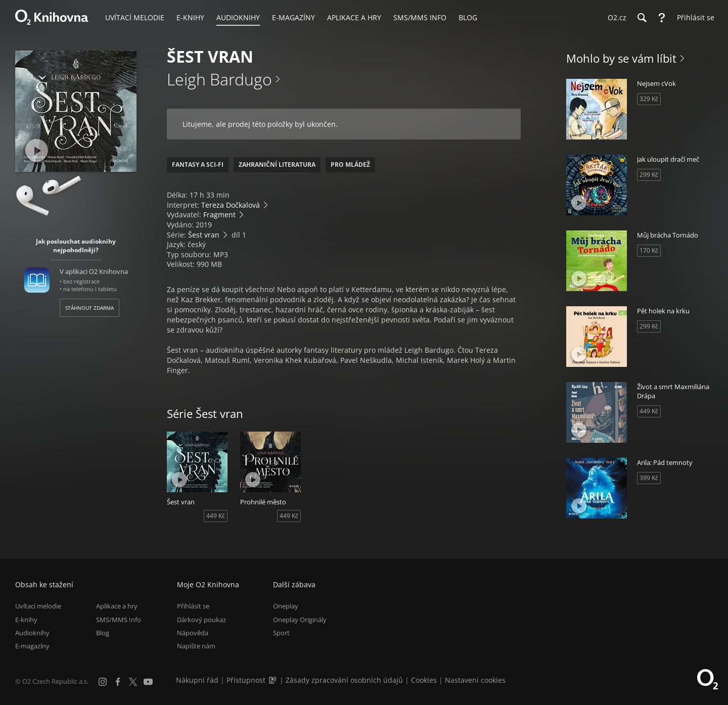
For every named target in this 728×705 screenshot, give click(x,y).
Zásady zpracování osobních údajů (344, 680)
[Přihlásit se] (693, 18)
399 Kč (649, 478)
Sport (281, 633)
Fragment (219, 215)
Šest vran (204, 235)
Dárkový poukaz (201, 620)
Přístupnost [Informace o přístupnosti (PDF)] (246, 680)
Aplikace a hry (117, 606)
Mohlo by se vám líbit (621, 58)
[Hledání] (642, 18)
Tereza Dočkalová (231, 205)
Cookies (424, 680)
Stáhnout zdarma (89, 308)
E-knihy (26, 620)
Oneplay (286, 606)
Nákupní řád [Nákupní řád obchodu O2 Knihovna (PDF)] (197, 680)
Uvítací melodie (38, 606)
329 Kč (649, 99)
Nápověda (193, 633)
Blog (103, 633)
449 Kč (216, 516)
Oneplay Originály (300, 620)
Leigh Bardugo (219, 79)
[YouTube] (148, 682)
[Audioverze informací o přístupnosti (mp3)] (274, 680)
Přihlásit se (193, 606)
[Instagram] (103, 682)
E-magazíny (32, 646)
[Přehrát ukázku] (37, 150)
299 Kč (649, 175)
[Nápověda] (662, 18)
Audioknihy (32, 633)
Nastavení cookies (475, 680)
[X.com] (133, 682)
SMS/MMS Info (119, 620)
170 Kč (649, 250)
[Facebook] (118, 682)
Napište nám (196, 646)
